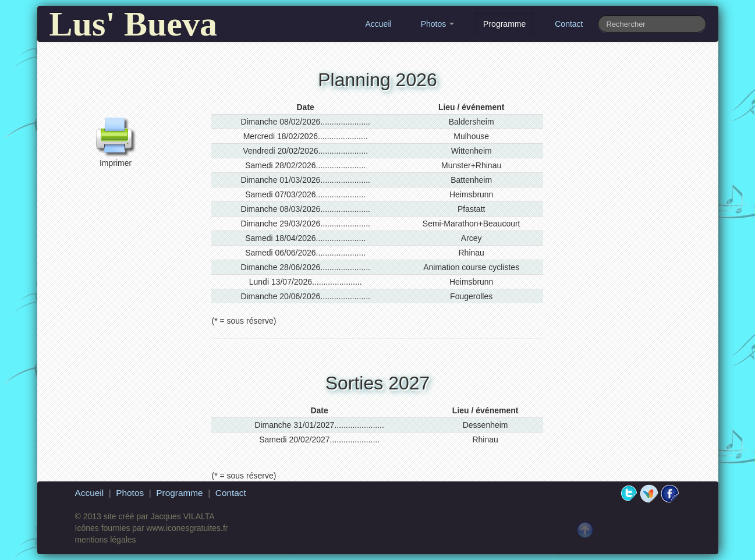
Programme (504, 24)
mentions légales (106, 540)
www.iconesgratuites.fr (187, 528)
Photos (437, 24)
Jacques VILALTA (183, 516)
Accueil (378, 24)
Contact (569, 24)
